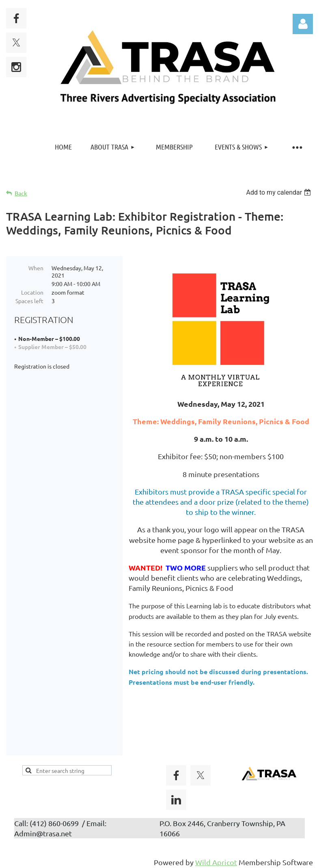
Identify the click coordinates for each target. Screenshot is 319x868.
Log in (303, 24)
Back (21, 193)
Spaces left (29, 301)
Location (32, 292)
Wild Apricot (216, 858)
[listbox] (279, 192)
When (36, 268)
